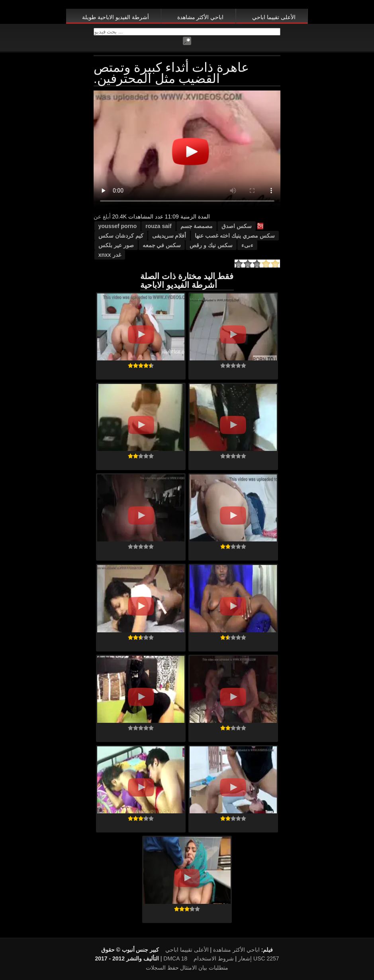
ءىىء (247, 245)
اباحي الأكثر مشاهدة (201, 17)
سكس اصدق (237, 226)
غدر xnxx (110, 255)
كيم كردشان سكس (121, 236)
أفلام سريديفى (169, 236)
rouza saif (158, 226)
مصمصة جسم (197, 226)
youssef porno (117, 226)
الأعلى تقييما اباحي (274, 17)
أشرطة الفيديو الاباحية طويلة (116, 17)
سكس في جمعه (162, 245)
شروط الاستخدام (214, 958)
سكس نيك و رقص (211, 245)
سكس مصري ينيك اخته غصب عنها (235, 236)
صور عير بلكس (116, 245)
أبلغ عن (102, 216)
